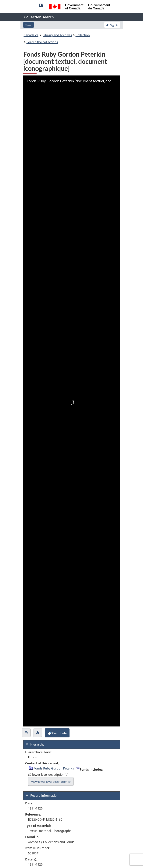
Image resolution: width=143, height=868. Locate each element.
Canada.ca (31, 35)
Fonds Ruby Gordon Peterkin (54, 768)
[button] (26, 733)
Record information (42, 796)
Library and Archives (57, 35)
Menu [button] (29, 25)
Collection (83, 35)
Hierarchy (35, 744)
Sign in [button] (112, 25)
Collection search (39, 17)
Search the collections (42, 42)
